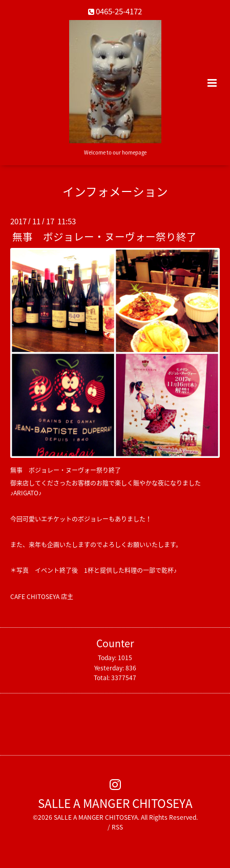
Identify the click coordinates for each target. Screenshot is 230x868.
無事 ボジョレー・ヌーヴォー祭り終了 (104, 236)
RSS (117, 827)
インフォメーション (115, 191)
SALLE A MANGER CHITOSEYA (115, 803)
